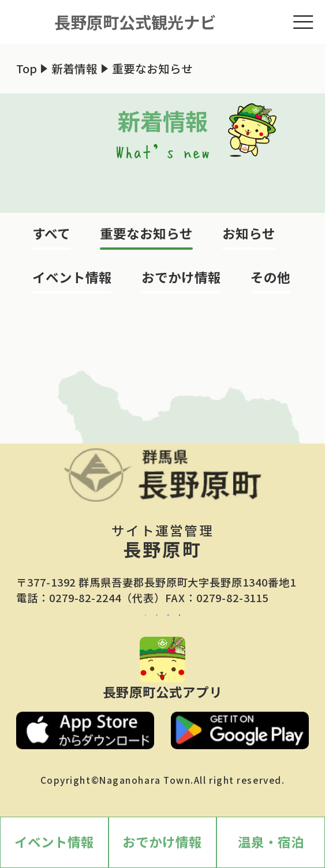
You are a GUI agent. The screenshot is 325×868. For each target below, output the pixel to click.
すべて (51, 233)
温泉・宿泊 (271, 841)
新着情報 (74, 68)
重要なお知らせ (146, 233)
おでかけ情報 (181, 277)
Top (27, 68)
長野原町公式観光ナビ (135, 22)
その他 (270, 277)
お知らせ (249, 233)
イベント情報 (72, 277)
